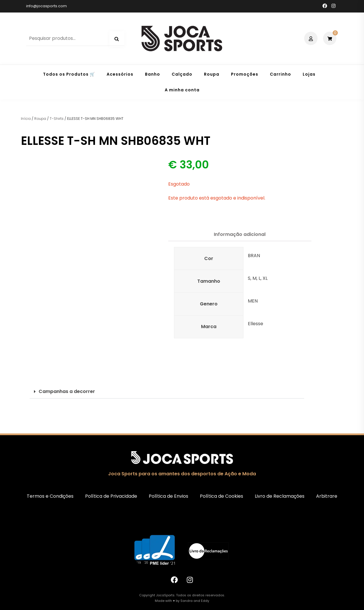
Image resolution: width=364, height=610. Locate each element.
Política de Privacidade (111, 496)
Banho (153, 74)
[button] (167, 392)
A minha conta (182, 90)
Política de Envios (168, 496)
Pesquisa (117, 39)
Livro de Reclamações (280, 496)
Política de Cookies (222, 496)
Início (26, 119)
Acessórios (120, 74)
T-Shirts (57, 119)
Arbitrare (327, 496)
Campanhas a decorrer (67, 391)
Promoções (245, 74)
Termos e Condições (50, 496)
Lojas (309, 74)
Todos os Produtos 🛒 (69, 74)
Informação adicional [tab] (240, 234)
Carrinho (280, 74)
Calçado (182, 74)
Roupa (212, 74)
